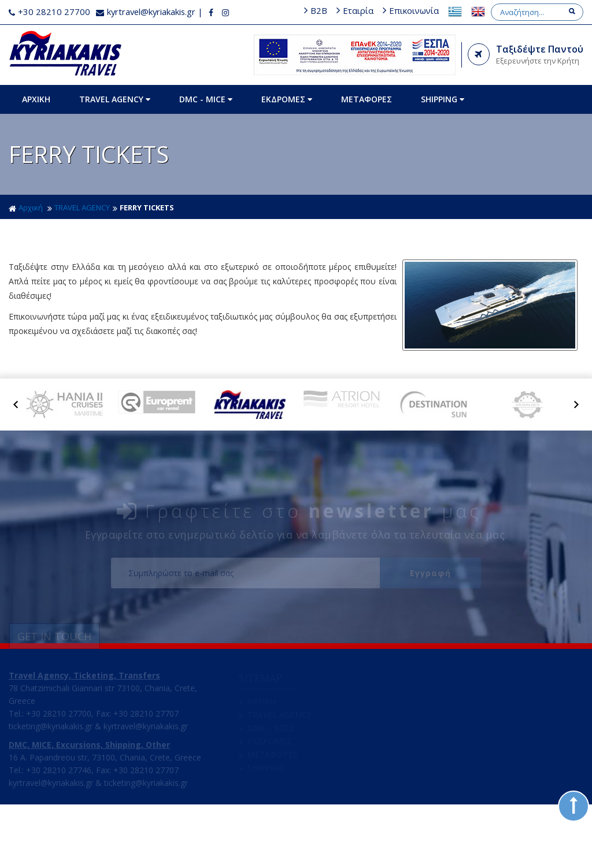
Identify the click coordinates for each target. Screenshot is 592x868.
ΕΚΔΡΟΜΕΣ (288, 114)
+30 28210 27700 (49, 12)
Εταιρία (452, 10)
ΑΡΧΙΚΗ (37, 114)
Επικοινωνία (508, 10)
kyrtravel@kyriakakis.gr (147, 12)
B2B (412, 10)
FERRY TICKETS (147, 222)
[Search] (534, 27)
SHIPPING (444, 114)
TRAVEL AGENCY (116, 114)
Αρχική (26, 222)
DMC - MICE (207, 114)
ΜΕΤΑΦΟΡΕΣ (368, 114)
